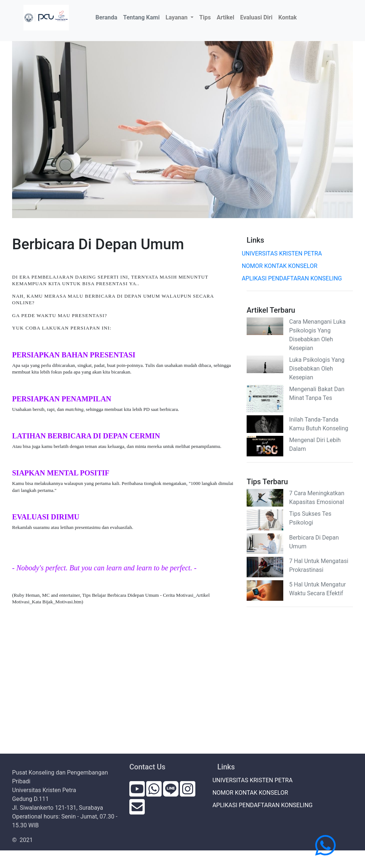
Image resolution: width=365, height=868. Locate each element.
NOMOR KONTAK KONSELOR (282, 266)
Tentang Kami (141, 17)
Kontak (287, 17)
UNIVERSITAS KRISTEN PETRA (284, 253)
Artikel (225, 17)
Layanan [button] (177, 17)
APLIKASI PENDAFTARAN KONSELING (294, 278)
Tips (205, 17)
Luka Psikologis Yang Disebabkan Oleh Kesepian (317, 369)
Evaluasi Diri (256, 17)
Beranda (108, 17)
